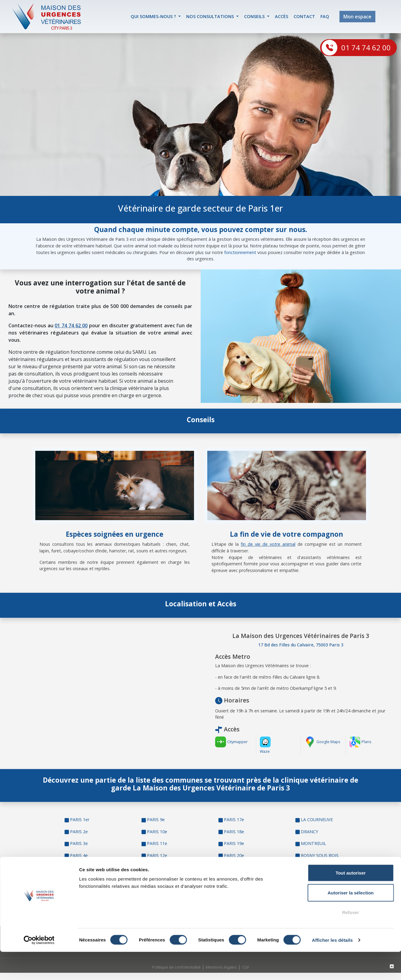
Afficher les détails (332, 968)
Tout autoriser (351, 901)
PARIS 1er (80, 820)
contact (304, 16)
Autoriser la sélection (351, 921)
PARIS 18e (234, 832)
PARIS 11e (157, 843)
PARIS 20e (234, 855)
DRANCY (309, 832)
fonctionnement (240, 252)
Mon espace (357, 17)
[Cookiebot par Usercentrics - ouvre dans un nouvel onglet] (39, 968)
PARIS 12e (157, 855)
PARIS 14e (157, 879)
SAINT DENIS (314, 879)
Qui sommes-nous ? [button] (154, 16)
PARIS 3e (79, 843)
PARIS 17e (234, 820)
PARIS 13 (156, 867)
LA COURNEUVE (317, 820)
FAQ (325, 16)
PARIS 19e (234, 843)
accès (282, 16)
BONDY (309, 867)
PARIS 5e (79, 867)
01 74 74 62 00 (366, 47)
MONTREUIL (313, 843)
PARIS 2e (79, 832)
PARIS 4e (79, 855)
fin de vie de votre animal (268, 544)
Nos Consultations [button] (211, 16)
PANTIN (232, 879)
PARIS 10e (157, 832)
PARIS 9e (156, 820)
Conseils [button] (255, 16)
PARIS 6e (79, 879)
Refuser (351, 940)
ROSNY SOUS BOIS (320, 855)
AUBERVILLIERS (240, 867)
